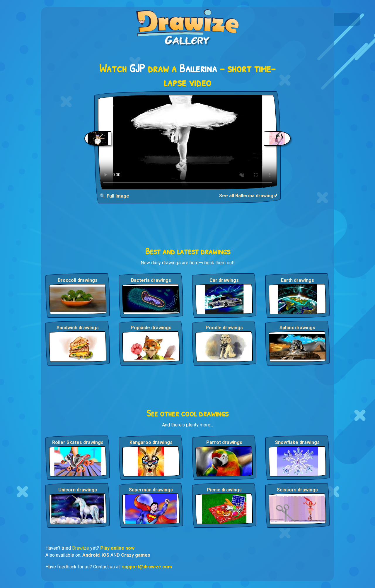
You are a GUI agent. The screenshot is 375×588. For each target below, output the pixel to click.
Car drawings (224, 280)
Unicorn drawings (78, 490)
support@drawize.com (147, 567)
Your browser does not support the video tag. (188, 142)
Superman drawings (151, 490)
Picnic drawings (224, 490)
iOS (105, 555)
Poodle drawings (224, 328)
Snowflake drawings (297, 442)
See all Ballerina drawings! (248, 196)
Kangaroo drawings (151, 442)
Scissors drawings (297, 490)
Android (91, 555)
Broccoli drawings (78, 280)
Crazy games (136, 555)
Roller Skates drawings (78, 442)
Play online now (117, 548)
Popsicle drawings (151, 328)
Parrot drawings (224, 442)
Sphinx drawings (297, 328)
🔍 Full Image (114, 196)
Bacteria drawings (151, 280)
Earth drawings (298, 280)
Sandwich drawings (78, 328)
